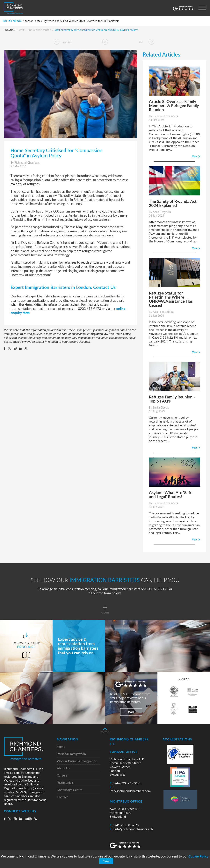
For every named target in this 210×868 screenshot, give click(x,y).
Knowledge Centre (39, 30)
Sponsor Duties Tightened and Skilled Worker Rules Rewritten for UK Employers (71, 21)
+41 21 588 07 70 (124, 825)
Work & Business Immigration (77, 761)
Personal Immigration (71, 754)
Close (106, 861)
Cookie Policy (198, 856)
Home (21, 30)
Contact (62, 797)
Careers (62, 775)
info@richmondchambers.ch (131, 829)
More (131, 712)
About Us (63, 768)
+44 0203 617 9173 (126, 783)
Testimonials (65, 783)
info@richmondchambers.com (130, 789)
